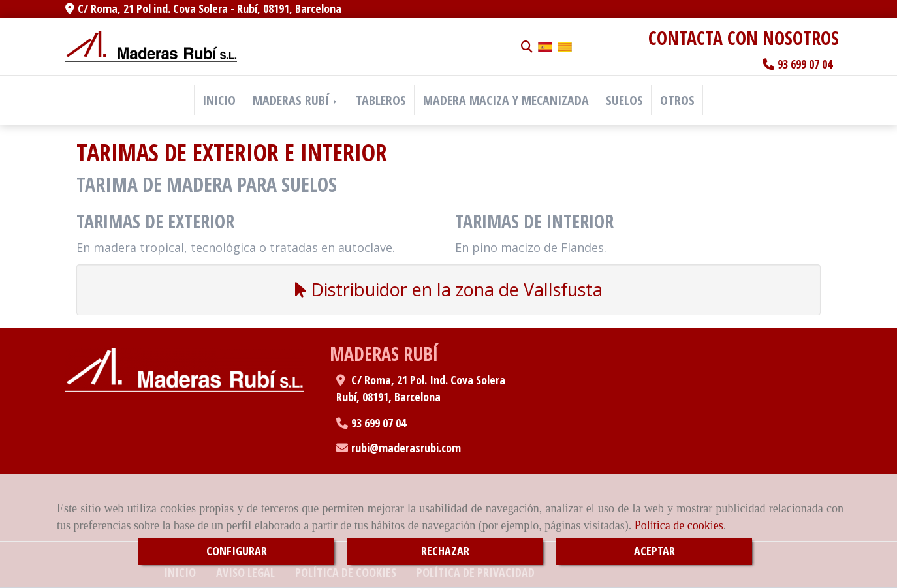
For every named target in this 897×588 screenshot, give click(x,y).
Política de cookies (679, 525)
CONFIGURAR (237, 551)
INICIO (219, 100)
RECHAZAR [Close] (445, 551)
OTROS (677, 100)
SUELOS (624, 100)
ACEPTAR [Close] (654, 551)
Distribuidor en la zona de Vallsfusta (449, 289)
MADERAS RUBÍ (296, 100)
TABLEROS (381, 100)
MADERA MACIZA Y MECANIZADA (506, 100)
